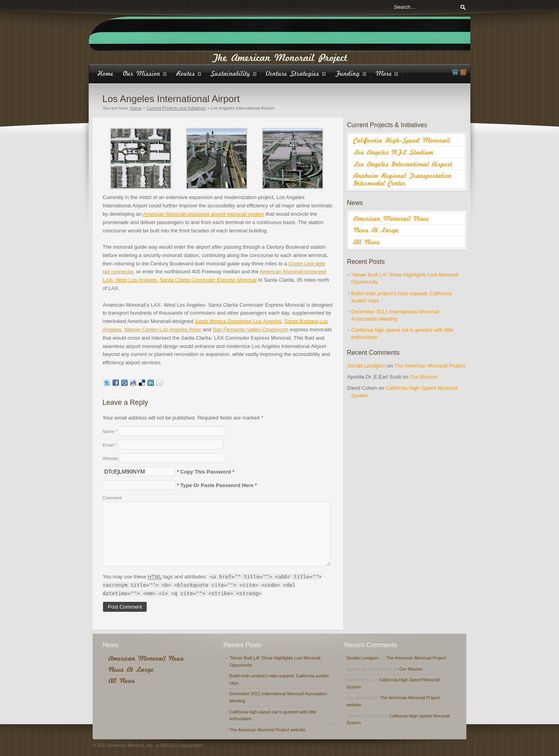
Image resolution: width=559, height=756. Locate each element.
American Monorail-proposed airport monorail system (204, 214)
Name (110, 431)
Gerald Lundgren (367, 366)
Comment (112, 498)
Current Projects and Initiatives (176, 108)
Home (136, 108)
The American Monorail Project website (267, 730)
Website (111, 458)
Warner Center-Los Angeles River (163, 330)
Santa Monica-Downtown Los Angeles (238, 321)
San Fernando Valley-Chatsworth (251, 330)
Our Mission (424, 377)
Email (110, 445)
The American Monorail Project (430, 366)
